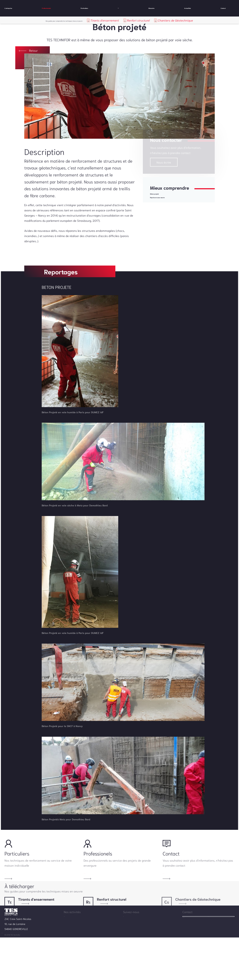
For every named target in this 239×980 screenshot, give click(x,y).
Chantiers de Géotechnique (195, 20)
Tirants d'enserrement (124, 20)
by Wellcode (52, 977)
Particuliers (79, 8)
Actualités (171, 8)
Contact (199, 8)
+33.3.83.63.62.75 (193, 961)
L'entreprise (12, 8)
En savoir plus (13, 885)
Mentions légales (34, 977)
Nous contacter (209, 951)
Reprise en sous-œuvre (166, 209)
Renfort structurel (158, 20)
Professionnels (46, 8)
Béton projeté (159, 203)
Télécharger (22, 926)
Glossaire (143, 8)
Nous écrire (164, 171)
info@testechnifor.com (196, 966)
